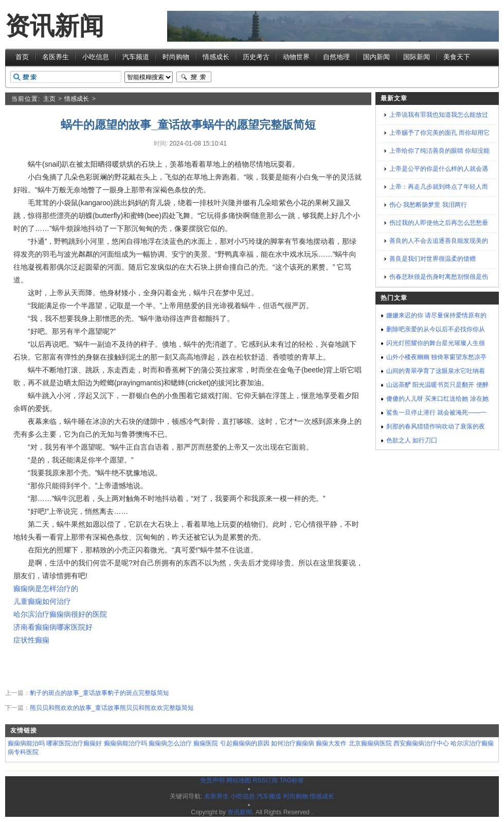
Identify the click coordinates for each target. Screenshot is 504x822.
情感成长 (216, 57)
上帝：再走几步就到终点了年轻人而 (439, 187)
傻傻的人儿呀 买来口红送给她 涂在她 (437, 399)
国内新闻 (376, 57)
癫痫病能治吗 (26, 743)
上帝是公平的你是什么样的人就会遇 (439, 169)
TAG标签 (292, 780)
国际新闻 (417, 57)
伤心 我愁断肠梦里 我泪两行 (428, 205)
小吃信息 (96, 57)
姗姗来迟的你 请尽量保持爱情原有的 (436, 315)
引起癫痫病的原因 (245, 743)
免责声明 (212, 780)
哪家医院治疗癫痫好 (74, 743)
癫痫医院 (206, 743)
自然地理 (336, 57)
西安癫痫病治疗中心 (421, 743)
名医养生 (56, 57)
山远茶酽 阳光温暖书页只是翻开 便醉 (437, 385)
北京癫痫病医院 (370, 743)
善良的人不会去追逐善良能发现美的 (439, 241)
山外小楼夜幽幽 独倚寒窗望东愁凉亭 (436, 357)
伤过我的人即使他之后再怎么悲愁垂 (439, 223)
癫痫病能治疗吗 (125, 743)
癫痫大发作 (331, 743)
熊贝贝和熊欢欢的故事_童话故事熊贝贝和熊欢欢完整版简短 (112, 708)
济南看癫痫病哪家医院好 (53, 627)
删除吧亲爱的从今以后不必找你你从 (436, 329)
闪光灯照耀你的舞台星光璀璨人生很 (436, 343)
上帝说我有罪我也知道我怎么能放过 (439, 115)
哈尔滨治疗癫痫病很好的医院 (60, 614)
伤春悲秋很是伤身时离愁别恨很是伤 (439, 277)
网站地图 (239, 780)
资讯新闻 (55, 26)
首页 (22, 57)
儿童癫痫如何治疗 (42, 601)
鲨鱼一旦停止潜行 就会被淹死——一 (436, 413)
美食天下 (457, 57)
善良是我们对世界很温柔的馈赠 (433, 259)
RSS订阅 (265, 780)
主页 (49, 99)
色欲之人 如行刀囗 (412, 440)
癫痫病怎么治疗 (170, 743)
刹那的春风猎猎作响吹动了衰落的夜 (436, 426)
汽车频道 (136, 57)
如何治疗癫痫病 (293, 743)
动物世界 (296, 57)
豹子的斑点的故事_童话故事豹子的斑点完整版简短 (100, 693)
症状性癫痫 (31, 640)
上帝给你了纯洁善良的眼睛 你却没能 (439, 151)
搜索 (194, 77)
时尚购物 (176, 57)
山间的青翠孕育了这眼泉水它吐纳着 (436, 371)
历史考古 (256, 57)
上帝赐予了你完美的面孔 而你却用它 (439, 133)
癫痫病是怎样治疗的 (46, 588)
